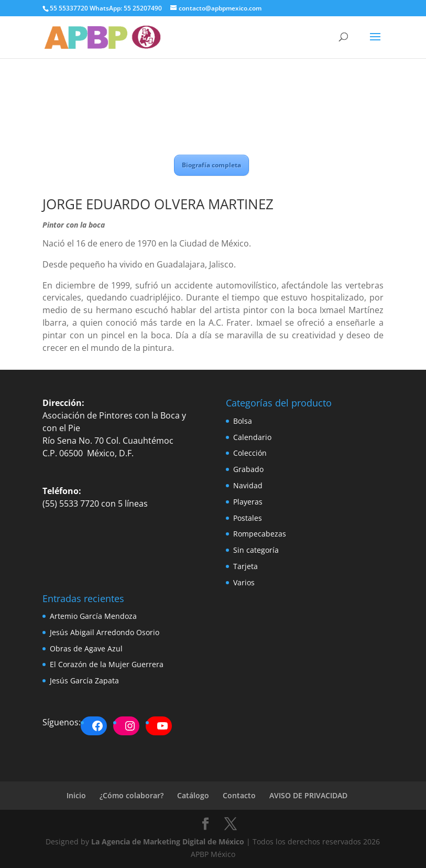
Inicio (76, 795)
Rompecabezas (260, 534)
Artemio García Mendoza (93, 616)
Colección (250, 453)
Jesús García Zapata (84, 681)
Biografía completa (211, 165)
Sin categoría (256, 550)
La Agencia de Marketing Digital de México (168, 842)
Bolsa (243, 421)
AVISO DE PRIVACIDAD (308, 795)
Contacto (239, 795)
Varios (244, 582)
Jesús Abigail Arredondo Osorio (105, 632)
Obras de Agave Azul (86, 649)
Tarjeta (245, 566)
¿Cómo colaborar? (132, 795)
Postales (248, 518)
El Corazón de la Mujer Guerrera (107, 664)
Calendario (252, 437)
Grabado (248, 469)
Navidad (248, 485)
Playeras (248, 502)
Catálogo (193, 795)
